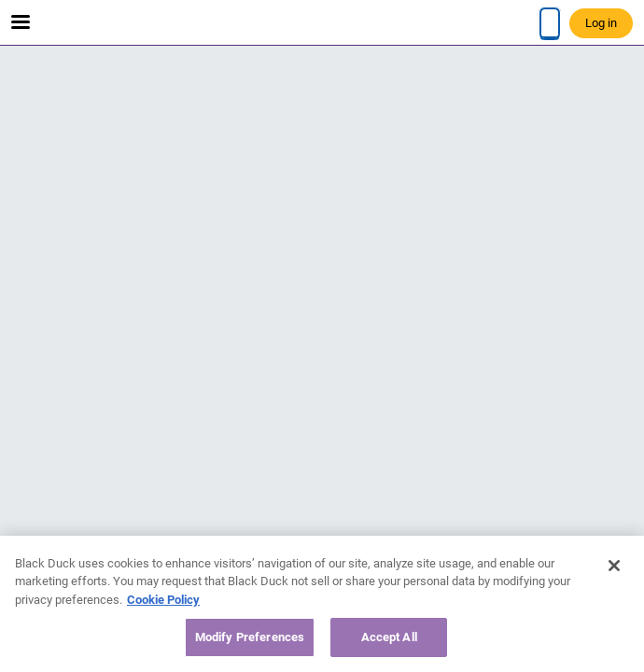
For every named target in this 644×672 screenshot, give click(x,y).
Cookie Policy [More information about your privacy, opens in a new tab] (163, 600)
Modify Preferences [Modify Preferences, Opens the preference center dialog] (250, 637)
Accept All (389, 637)
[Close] (614, 566)
